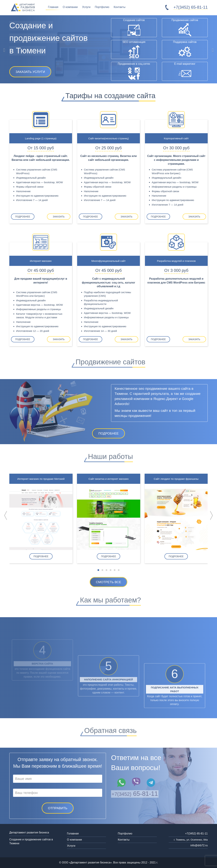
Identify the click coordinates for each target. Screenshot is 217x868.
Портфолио (102, 7)
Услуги (86, 7)
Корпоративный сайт (176, 138)
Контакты (120, 7)
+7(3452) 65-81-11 (196, 834)
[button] (98, 570)
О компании (70, 7)
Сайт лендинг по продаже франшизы (176, 479)
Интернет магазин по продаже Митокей (41, 479)
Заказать (57, 217)
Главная (53, 7)
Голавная (73, 834)
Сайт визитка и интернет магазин (108, 479)
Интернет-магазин (41, 261)
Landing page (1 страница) (41, 138)
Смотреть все (109, 582)
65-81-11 (189, 7)
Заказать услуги (30, 72)
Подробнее (25, 217)
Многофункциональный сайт (108, 261)
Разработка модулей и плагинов (176, 261)
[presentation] (6, 515)
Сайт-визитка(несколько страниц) (109, 138)
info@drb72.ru (199, 845)
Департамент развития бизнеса (29, 832)
